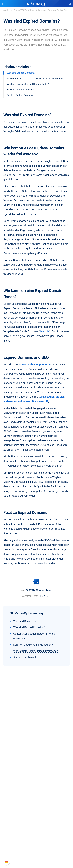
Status (36, 855)
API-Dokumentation (37, 846)
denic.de (45, 331)
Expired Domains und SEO (20, 90)
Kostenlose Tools (37, 809)
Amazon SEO (37, 771)
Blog (36, 804)
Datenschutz (37, 743)
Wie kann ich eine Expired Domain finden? (28, 84)
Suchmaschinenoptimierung (36, 364)
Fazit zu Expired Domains (20, 95)
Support (36, 831)
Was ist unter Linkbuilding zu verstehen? (36, 651)
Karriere (36, 733)
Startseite (8, 10)
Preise (37, 762)
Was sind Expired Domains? (21, 73)
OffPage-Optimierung (37, 10)
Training (36, 795)
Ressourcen (37, 785)
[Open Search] (70, 4)
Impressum (37, 747)
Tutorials (36, 813)
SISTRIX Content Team (39, 590)
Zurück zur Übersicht (25, 657)
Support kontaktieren (37, 851)
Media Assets (37, 822)
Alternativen (36, 818)
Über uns (36, 729)
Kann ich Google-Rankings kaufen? (33, 645)
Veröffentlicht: (30, 596)
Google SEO (36, 766)
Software (37, 756)
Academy (36, 799)
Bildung (36, 738)
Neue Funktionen (37, 841)
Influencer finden (37, 776)
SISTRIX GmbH (36, 723)
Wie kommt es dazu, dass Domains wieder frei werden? (35, 78)
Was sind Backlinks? (25, 621)
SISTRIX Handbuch (37, 837)
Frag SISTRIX (20, 10)
